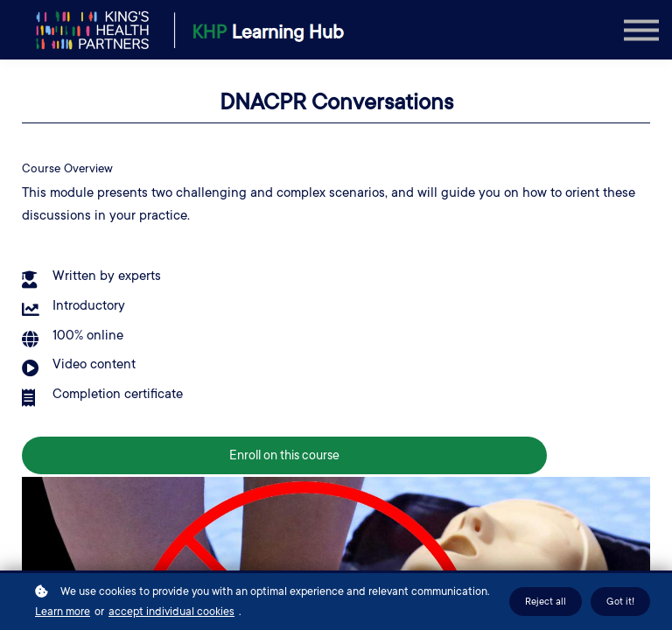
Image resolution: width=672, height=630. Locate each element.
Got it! (620, 602)
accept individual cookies (171, 612)
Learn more (63, 612)
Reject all (546, 602)
